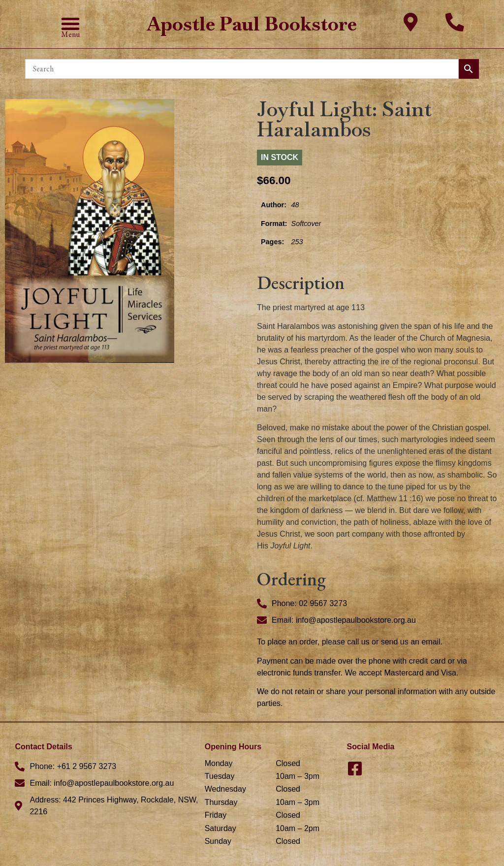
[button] (70, 24)
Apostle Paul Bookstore (252, 24)
